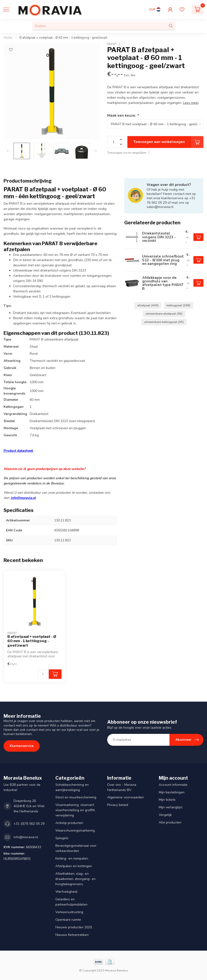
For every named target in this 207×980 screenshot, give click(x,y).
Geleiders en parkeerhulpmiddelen (71, 902)
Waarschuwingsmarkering (75, 830)
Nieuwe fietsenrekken (72, 935)
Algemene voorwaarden (125, 797)
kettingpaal (178, 305)
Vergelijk (165, 815)
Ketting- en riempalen (72, 858)
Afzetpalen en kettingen (74, 866)
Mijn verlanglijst (171, 807)
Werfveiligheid (66, 892)
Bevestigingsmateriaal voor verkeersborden (76, 848)
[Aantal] (43, 674)
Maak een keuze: (123, 115)
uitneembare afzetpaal (164, 314)
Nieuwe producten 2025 (74, 927)
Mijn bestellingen (172, 792)
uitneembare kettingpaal (164, 322)
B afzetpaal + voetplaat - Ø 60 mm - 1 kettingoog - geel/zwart (63, 38)
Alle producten (170, 822)
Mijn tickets (167, 800)
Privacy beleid (118, 805)
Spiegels (62, 838)
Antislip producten (69, 823)
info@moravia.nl (23, 498)
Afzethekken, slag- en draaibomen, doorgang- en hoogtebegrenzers (75, 879)
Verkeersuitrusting (69, 912)
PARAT (112, 44)
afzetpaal (148, 305)
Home (8, 38)
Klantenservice (22, 746)
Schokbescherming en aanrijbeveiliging (72, 787)
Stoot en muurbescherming (76, 797)
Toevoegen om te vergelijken (127, 153)
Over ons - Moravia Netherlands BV (122, 787)
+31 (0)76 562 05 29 (29, 824)
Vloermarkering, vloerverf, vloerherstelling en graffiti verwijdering (75, 810)
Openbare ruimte (68, 920)
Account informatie (173, 785)
